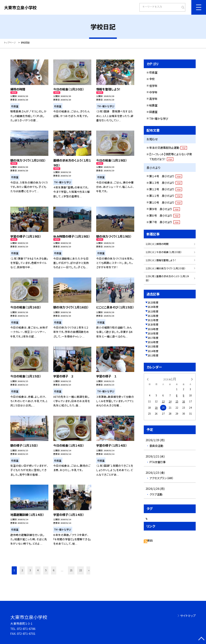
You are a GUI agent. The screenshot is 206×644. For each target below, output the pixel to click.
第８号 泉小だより (165, 215)
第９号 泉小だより (165, 209)
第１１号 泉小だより (166, 196)
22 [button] (80, 570)
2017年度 (153, 338)
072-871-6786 (26, 629)
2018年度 (153, 333)
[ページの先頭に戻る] (201, 639)
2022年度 (153, 316)
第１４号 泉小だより (166, 176)
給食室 (153, 105)
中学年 (153, 92)
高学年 (153, 99)
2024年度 (153, 307)
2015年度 (153, 346)
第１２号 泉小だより (166, 189)
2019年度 (153, 329)
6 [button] (54, 570)
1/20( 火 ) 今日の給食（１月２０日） (164, 252)
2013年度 (153, 355)
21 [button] (71, 570)
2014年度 (153, 351)
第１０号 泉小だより (166, 202)
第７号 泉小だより (165, 222)
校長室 (153, 72)
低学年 (153, 86)
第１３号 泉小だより (166, 183)
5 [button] (46, 570)
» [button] (89, 570)
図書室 (153, 112)
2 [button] (22, 570)
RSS (150, 541)
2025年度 (153, 302)
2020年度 (153, 324)
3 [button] (30, 570)
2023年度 (153, 311)
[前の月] (148, 379)
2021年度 (153, 320)
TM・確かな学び (159, 119)
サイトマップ (188, 615)
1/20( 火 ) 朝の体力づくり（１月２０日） (166, 268)
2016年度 (153, 342)
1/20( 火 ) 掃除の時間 (157, 244)
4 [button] (38, 570)
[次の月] (192, 379)
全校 (152, 79)
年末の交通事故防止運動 (168, 148)
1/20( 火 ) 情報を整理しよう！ (161, 260)
